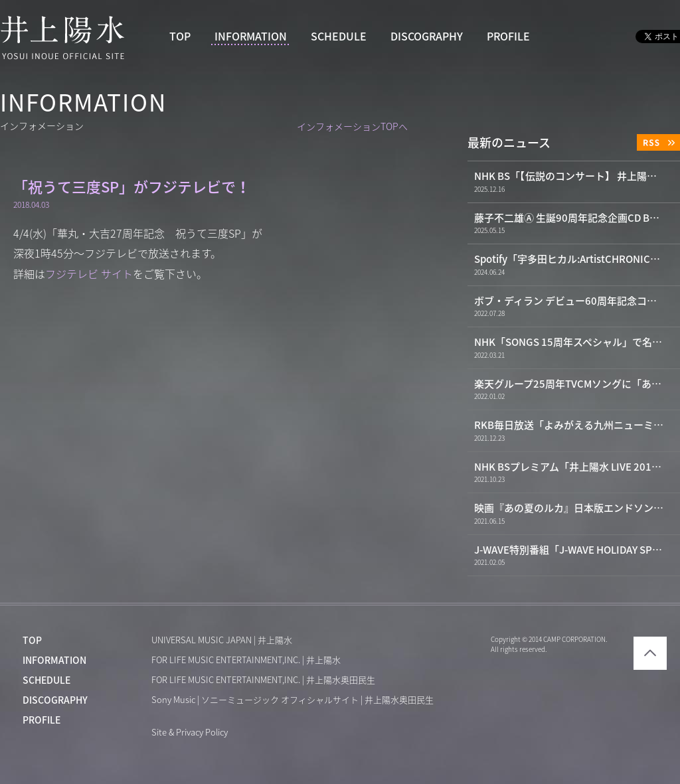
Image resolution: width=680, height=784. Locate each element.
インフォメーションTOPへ (352, 127)
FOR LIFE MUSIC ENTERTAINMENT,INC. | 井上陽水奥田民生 (263, 680)
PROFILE (508, 37)
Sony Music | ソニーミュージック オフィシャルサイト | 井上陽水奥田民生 (293, 700)
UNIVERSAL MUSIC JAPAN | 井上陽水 (222, 640)
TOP (180, 37)
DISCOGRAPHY (427, 37)
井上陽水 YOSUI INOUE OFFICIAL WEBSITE (63, 37)
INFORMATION (251, 37)
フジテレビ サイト (89, 274)
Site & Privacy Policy (190, 733)
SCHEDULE (339, 37)
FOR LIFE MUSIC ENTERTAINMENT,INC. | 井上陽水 (246, 660)
